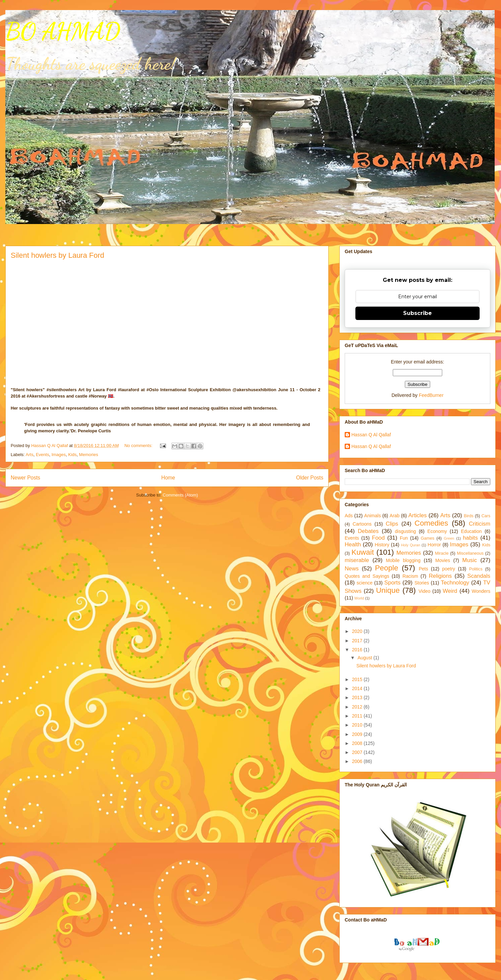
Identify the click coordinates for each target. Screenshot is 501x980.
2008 (358, 743)
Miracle (442, 553)
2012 (358, 707)
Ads (349, 516)
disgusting (405, 531)
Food (378, 538)
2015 (358, 679)
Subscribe (417, 313)
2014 (358, 688)
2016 (358, 650)
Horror (434, 545)
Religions (440, 576)
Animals (372, 516)
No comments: (139, 446)
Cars (486, 516)
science (365, 583)
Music (470, 560)
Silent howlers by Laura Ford (57, 255)
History (382, 545)
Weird (450, 591)
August (365, 658)
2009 (358, 734)
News (352, 569)
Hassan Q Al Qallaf (371, 435)
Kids (72, 455)
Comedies (431, 523)
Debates (368, 531)
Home (168, 478)
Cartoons (362, 524)
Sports (393, 583)
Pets (424, 569)
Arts (30, 455)
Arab (395, 516)
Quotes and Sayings (367, 576)
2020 (358, 631)
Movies (443, 560)
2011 (358, 716)
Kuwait (363, 552)
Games (428, 538)
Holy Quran (410, 545)
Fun (404, 538)
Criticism (480, 524)
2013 (358, 697)
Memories (89, 455)
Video (425, 591)
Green (449, 538)
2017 (358, 641)
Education (471, 531)
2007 (358, 752)
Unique (388, 590)
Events (42, 455)
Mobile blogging (403, 560)
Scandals (479, 576)
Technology (455, 583)
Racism (410, 576)
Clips (392, 524)
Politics (476, 569)
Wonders (481, 591)
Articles (418, 515)
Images (59, 455)
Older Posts (310, 478)
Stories (422, 583)
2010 (358, 725)
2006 (358, 761)
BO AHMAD (63, 31)
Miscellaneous (470, 553)
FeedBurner (431, 395)
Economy (437, 531)
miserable (357, 560)
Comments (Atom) (180, 495)
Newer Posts (25, 478)
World (359, 598)
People (386, 568)
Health (353, 545)
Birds (469, 516)
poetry (449, 569)
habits (470, 538)
